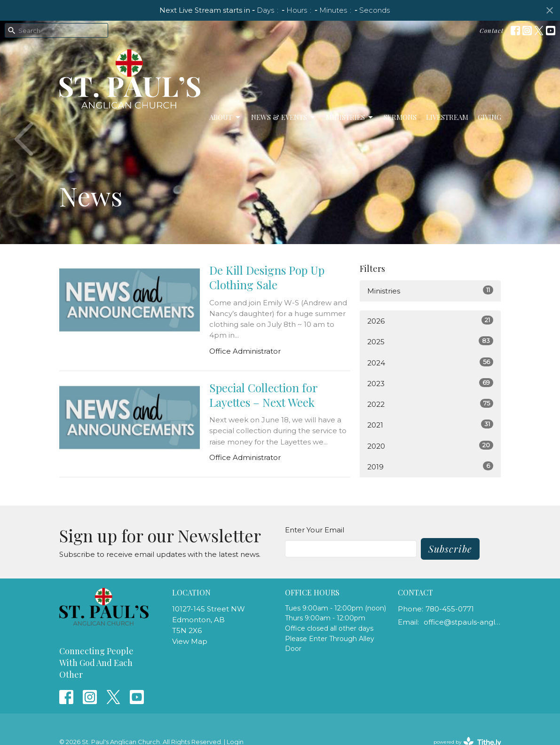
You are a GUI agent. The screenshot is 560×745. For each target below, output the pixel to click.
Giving (489, 117)
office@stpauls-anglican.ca (462, 622)
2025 (430, 341)
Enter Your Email (315, 530)
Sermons (400, 117)
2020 (430, 446)
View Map (190, 641)
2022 (430, 404)
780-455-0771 (450, 609)
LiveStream (447, 117)
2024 (430, 362)
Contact (492, 30)
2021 (430, 424)
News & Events (284, 117)
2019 (430, 466)
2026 (430, 321)
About (225, 117)
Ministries (350, 117)
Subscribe (450, 549)
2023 (430, 383)
